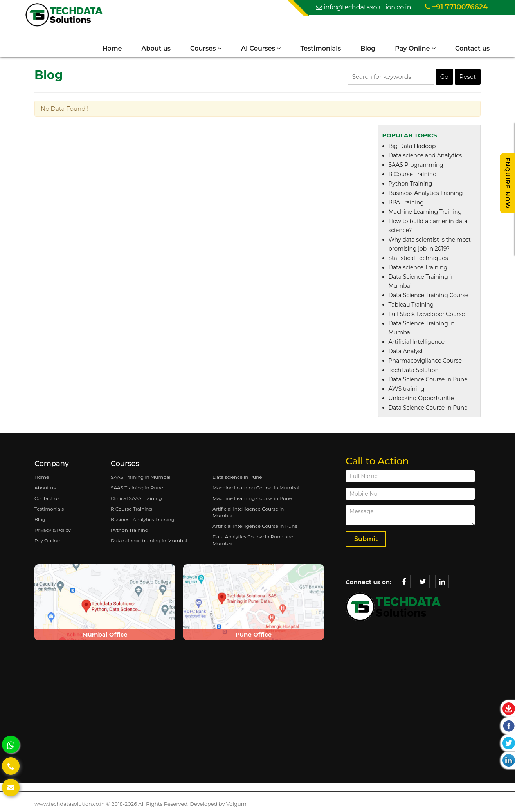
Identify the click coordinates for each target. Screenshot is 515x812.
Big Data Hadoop (412, 150)
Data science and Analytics (425, 159)
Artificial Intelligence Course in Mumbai (248, 516)
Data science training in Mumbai (149, 544)
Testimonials (315, 49)
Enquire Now (508, 183)
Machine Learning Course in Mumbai (256, 491)
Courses (200, 49)
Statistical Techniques (418, 262)
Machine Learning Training (425, 215)
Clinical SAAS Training (136, 502)
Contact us (466, 49)
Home (106, 49)
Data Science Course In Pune (428, 383)
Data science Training (418, 271)
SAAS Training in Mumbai (141, 481)
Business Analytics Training (426, 197)
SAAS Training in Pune (137, 491)
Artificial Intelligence (417, 345)
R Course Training (413, 178)
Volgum (236, 807)
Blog (362, 49)
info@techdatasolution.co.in (364, 8)
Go (444, 80)
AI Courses (255, 49)
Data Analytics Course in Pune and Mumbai (253, 543)
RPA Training (406, 206)
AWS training (407, 392)
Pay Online (409, 49)
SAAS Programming (416, 168)
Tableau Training (411, 308)
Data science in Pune (237, 481)
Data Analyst (406, 355)
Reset (468, 80)
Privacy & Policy (53, 533)
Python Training (411, 187)
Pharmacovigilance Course (425, 364)
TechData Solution (414, 374)
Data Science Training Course (429, 299)
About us (150, 49)
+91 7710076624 (456, 7)
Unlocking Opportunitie (421, 402)
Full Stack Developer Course (427, 318)
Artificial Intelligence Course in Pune (255, 530)
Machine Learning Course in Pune (252, 502)
